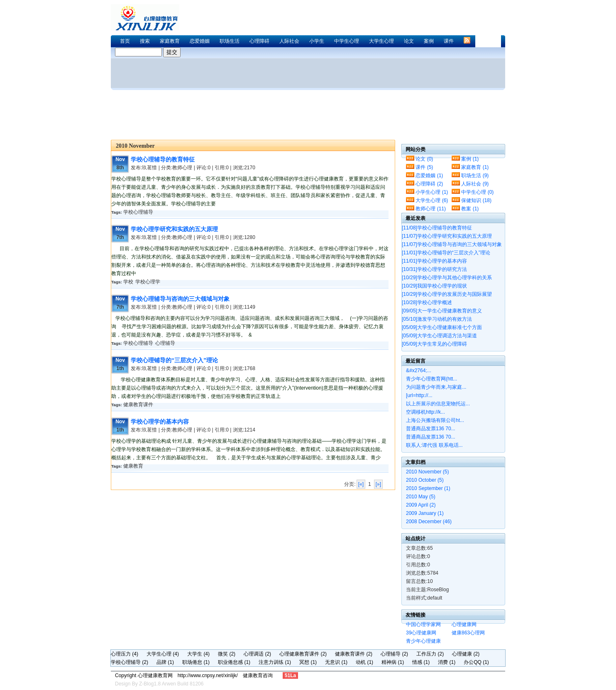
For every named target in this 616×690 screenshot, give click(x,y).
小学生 (317, 41)
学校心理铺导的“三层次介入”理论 (174, 360)
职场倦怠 (196, 662)
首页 (125, 41)
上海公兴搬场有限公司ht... (435, 420)
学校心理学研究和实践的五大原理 (174, 229)
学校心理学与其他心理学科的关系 (447, 278)
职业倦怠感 (234, 662)
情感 (421, 662)
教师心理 (431, 209)
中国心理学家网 (423, 624)
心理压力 (125, 654)
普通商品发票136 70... (431, 429)
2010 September (428, 488)
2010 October (425, 480)
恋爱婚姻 (200, 41)
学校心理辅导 (138, 212)
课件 (449, 41)
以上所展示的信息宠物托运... (438, 404)
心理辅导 (165, 343)
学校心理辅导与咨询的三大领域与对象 (180, 299)
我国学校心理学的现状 (434, 286)
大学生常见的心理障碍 (434, 344)
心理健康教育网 (148, 17)
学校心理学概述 (427, 302)
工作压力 (430, 654)
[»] (378, 484)
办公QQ (476, 662)
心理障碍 (259, 41)
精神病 (393, 662)
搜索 (145, 41)
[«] (361, 484)
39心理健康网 (421, 633)
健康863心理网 (468, 633)
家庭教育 (170, 41)
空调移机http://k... (425, 412)
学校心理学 (148, 282)
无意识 (336, 662)
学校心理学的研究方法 (434, 269)
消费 (447, 662)
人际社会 (289, 41)
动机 (364, 662)
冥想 (308, 662)
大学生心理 (381, 41)
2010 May (421, 497)
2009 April (421, 505)
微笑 (227, 654)
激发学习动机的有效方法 (437, 319)
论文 (409, 41)
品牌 (165, 662)
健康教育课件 (138, 405)
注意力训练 (275, 662)
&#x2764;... (419, 371)
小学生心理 (432, 192)
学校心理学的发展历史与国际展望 (447, 294)
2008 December (429, 522)
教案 (470, 209)
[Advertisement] (353, 9)
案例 (429, 41)
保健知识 (476, 200)
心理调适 (257, 654)
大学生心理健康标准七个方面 (442, 327)
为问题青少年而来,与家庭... (436, 387)
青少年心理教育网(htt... (431, 379)
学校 (128, 282)
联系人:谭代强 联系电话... (434, 445)
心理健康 (466, 654)
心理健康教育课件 (303, 654)
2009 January (425, 513)
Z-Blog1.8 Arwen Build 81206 (171, 684)
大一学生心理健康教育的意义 (442, 311)
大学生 (198, 654)
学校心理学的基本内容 (160, 422)
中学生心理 (347, 41)
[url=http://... (419, 395)
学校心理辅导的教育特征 (163, 159)
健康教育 (133, 466)
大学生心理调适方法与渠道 (439, 336)
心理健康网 (464, 624)
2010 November (427, 472)
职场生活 (230, 41)
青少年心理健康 (423, 641)
